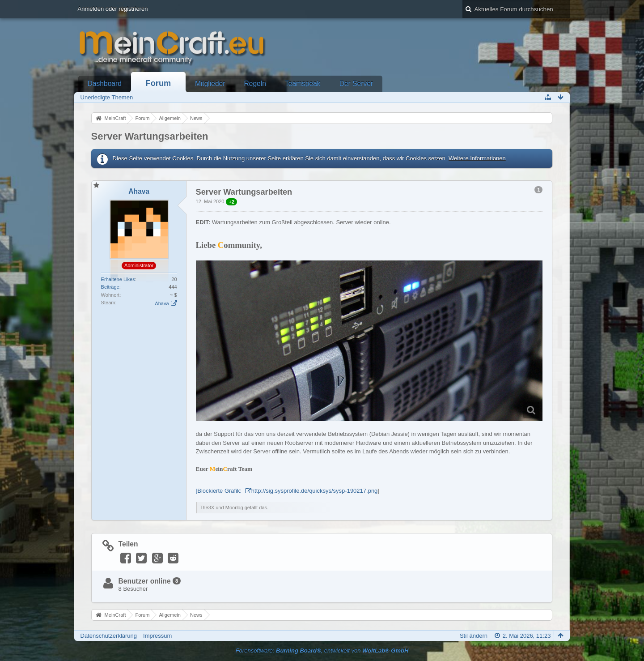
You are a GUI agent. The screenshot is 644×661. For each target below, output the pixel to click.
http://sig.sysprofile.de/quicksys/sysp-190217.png (315, 491)
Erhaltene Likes (118, 279)
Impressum (157, 636)
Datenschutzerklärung (109, 636)
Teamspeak (303, 83)
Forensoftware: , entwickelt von (322, 650)
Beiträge (110, 287)
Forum (159, 83)
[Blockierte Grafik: (220, 491)
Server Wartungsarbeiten (150, 136)
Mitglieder (210, 83)
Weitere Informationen (477, 158)
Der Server (356, 83)
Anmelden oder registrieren (113, 9)
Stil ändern (474, 636)
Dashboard (105, 83)
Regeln (255, 83)
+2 (231, 202)
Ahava (162, 303)
